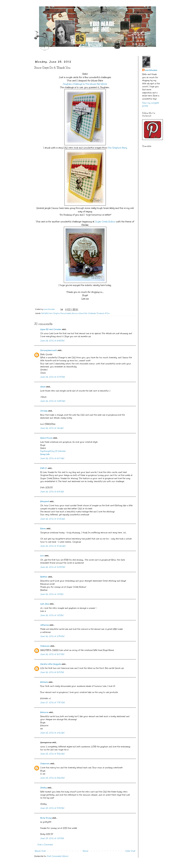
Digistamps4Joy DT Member (53, 451)
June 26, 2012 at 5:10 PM (52, 654)
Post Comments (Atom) (58, 856)
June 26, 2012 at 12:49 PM (53, 567)
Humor (75, 313)
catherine (45, 625)
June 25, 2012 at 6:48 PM (52, 341)
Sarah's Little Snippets (51, 664)
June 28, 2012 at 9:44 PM (52, 808)
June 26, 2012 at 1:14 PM (52, 594)
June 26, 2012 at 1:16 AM (52, 428)
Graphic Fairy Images (62, 313)
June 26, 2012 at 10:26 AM (53, 546)
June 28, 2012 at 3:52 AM (52, 754)
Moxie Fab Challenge (87, 313)
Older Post (130, 851)
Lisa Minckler (151, 70)
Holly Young (46, 818)
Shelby (44, 788)
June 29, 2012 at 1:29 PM (52, 838)
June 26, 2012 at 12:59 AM (53, 401)
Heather (44, 577)
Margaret (45, 501)
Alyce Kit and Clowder (51, 329)
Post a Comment (45, 845)
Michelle (44, 682)
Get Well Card (47, 313)
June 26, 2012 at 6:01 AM (52, 458)
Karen (43, 529)
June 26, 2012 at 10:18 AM (53, 519)
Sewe (43, 387)
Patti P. (44, 468)
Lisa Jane (45, 604)
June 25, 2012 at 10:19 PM (53, 377)
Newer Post (40, 851)
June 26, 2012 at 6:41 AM (52, 492)
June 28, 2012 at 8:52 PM (52, 778)
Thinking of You (103, 313)
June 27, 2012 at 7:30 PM (53, 703)
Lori (42, 556)
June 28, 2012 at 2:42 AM (52, 733)
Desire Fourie (46, 438)
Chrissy (44, 411)
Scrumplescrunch (49, 350)
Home (86, 851)
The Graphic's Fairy (117, 148)
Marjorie (44, 712)
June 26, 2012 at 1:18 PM (52, 615)
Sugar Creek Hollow (105, 222)
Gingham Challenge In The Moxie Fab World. (85, 84)
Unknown (45, 646)
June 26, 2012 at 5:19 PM (52, 672)
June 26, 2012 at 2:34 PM (52, 636)
